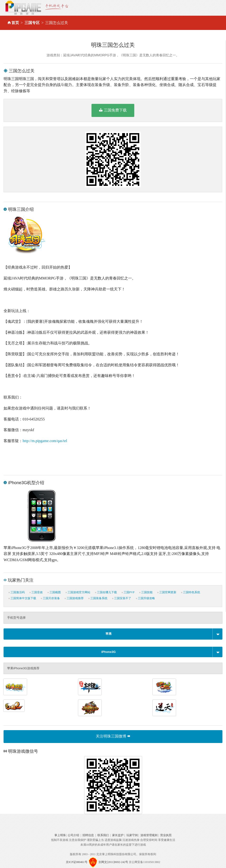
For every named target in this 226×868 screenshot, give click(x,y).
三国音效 (36, 592)
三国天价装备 (50, 598)
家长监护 (118, 835)
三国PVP (128, 592)
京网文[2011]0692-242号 (113, 862)
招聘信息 (88, 835)
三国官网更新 (167, 592)
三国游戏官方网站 (78, 592)
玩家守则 (132, 835)
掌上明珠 (60, 835)
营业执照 (166, 835)
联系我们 (103, 835)
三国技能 (146, 592)
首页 (15, 23)
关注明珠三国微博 (113, 736)
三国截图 (54, 592)
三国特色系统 (191, 592)
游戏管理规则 (149, 835)
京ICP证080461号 (77, 862)
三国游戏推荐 (74, 598)
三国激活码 (17, 592)
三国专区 (32, 23)
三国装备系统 (98, 598)
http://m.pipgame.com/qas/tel (45, 441)
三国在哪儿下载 (106, 592)
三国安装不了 (122, 598)
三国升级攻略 (145, 598)
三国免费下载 (113, 110)
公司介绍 (73, 835)
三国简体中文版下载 (22, 598)
